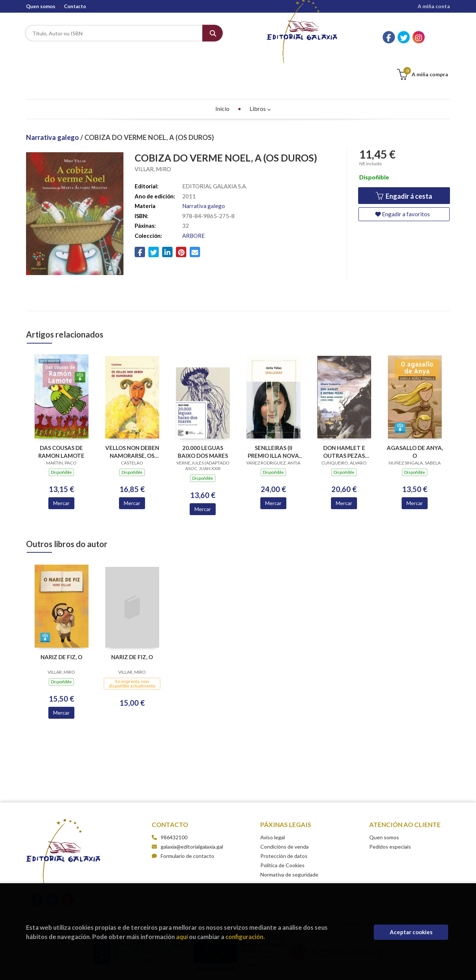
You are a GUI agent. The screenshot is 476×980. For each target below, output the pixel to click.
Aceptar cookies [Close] (411, 932)
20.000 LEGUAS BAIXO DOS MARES (203, 414)
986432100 (174, 800)
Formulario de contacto (183, 819)
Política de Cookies (282, 828)
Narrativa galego (53, 100)
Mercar (61, 466)
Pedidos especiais (390, 809)
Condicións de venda (284, 809)
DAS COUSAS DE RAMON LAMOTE (61, 414)
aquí (182, 937)
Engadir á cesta (404, 159)
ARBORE (194, 198)
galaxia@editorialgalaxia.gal (187, 809)
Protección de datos (284, 819)
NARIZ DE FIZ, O (61, 620)
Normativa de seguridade (289, 837)
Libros (260, 71)
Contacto (75, 6)
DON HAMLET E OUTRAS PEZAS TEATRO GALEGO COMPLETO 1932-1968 (344, 414)
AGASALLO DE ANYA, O (415, 414)
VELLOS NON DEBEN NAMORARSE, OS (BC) (132, 414)
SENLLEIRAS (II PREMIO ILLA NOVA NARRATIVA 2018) (273, 414)
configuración (244, 937)
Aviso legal (273, 800)
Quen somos (41, 6)
